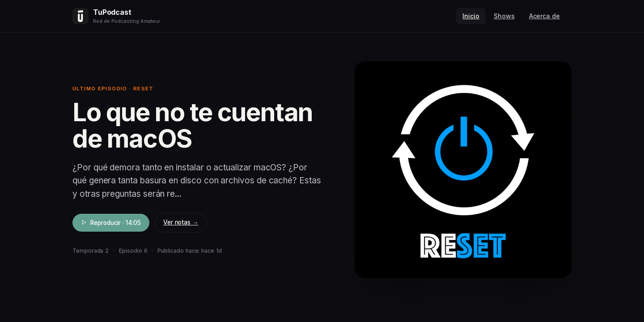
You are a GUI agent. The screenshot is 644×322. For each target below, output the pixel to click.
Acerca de (544, 16)
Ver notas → (181, 222)
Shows (504, 16)
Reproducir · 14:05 (111, 223)
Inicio (471, 16)
